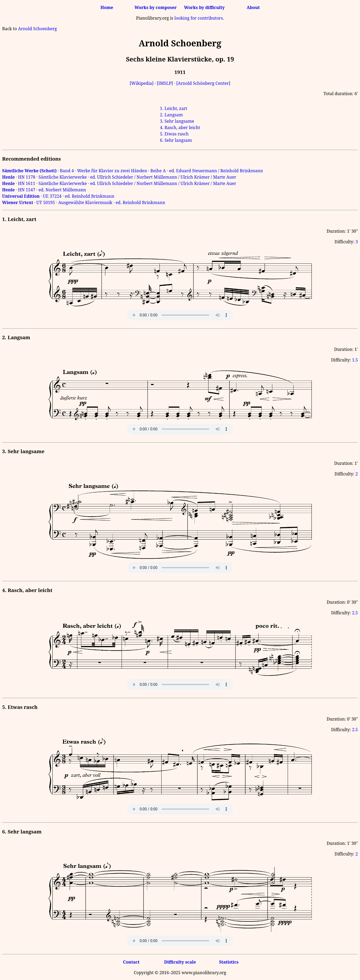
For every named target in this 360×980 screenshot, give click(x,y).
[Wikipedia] (142, 83)
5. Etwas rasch (174, 134)
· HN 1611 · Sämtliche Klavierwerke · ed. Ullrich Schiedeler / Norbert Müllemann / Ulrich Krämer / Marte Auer (119, 183)
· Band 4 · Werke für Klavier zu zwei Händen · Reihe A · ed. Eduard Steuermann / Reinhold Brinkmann (132, 171)
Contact (131, 962)
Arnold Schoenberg (37, 29)
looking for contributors (199, 18)
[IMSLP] (165, 83)
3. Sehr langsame (177, 121)
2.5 (355, 613)
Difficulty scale (180, 962)
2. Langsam (171, 115)
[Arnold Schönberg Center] (203, 83)
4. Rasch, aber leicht (180, 127)
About (253, 7)
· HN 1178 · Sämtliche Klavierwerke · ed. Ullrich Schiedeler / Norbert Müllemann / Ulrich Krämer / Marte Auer (119, 177)
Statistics (229, 962)
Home (107, 7)
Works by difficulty (205, 7)
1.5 (355, 360)
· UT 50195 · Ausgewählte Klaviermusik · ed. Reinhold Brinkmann (84, 202)
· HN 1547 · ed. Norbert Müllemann (44, 190)
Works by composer (156, 7)
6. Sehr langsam (176, 140)
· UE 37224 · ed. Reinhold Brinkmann (58, 196)
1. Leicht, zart (174, 108)
